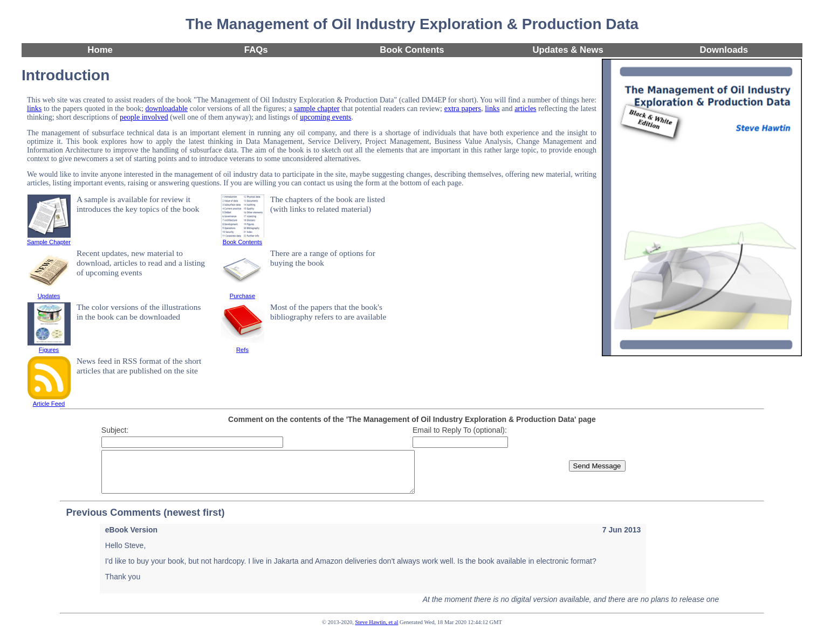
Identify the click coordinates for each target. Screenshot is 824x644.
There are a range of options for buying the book (323, 258)
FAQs (256, 50)
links (34, 109)
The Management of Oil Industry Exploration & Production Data (412, 24)
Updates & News (568, 50)
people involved (144, 117)
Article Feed (49, 400)
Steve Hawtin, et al (376, 630)
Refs (243, 347)
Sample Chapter (49, 239)
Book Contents (412, 50)
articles (525, 109)
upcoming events (325, 117)
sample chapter (317, 109)
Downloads (724, 50)
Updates (49, 293)
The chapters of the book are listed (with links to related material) (328, 204)
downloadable (167, 109)
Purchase (243, 293)
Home (100, 50)
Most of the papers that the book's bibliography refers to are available (328, 312)
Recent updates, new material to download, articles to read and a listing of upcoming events (141, 263)
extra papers (463, 109)
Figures (49, 347)
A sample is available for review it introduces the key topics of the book (138, 204)
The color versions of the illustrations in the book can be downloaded (139, 312)
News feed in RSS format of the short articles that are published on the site (139, 366)
